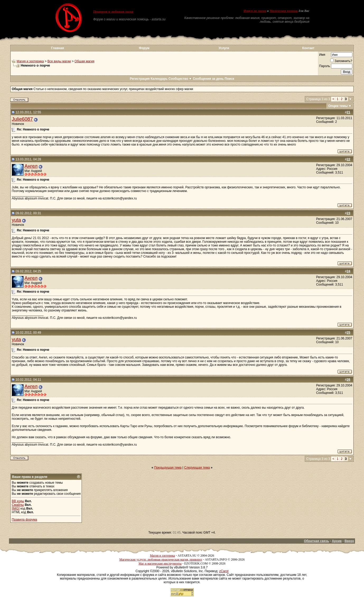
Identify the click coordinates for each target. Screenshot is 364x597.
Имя (322, 55)
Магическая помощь (284, 11)
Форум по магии (255, 11)
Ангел (31, 166)
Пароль (325, 66)
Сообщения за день (208, 79)
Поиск (230, 79)
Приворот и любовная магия (113, 12)
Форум (144, 48)
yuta (16, 220)
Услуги (224, 48)
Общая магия (84, 61)
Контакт (308, 48)
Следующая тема (197, 468)
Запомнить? (341, 61)
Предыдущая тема (168, 468)
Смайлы (18, 505)
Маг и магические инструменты (160, 563)
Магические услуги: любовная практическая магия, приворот (161, 559)
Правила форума (24, 520)
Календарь (159, 79)
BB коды (18, 501)
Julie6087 (22, 119)
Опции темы (338, 106)
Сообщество (180, 79)
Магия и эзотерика (30, 61)
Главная (57, 48)
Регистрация (140, 79)
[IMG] (15, 509)
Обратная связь (316, 541)
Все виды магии (59, 61)
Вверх (349, 541)
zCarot (224, 571)
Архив (337, 541)
